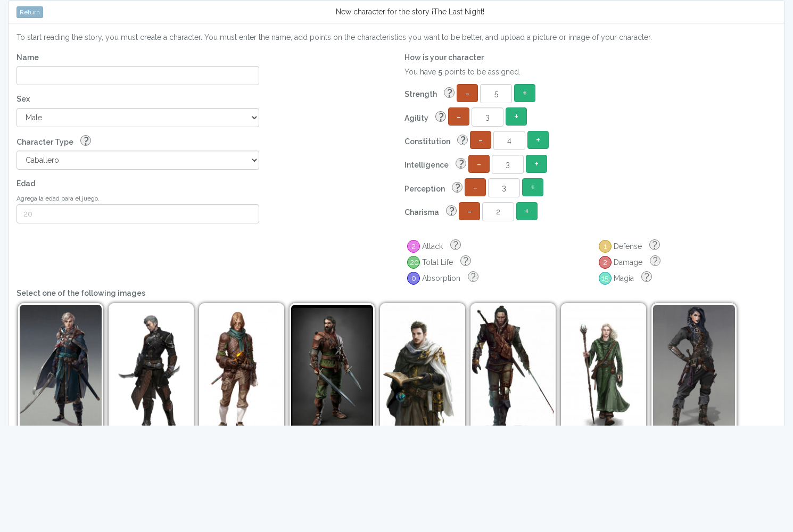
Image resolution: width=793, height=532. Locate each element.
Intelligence (435, 164)
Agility (425, 117)
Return (30, 12)
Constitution (436, 141)
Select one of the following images (81, 293)
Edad (26, 184)
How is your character (444, 57)
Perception (433, 188)
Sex (23, 99)
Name (28, 57)
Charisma (431, 211)
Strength (429, 93)
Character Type (54, 141)
